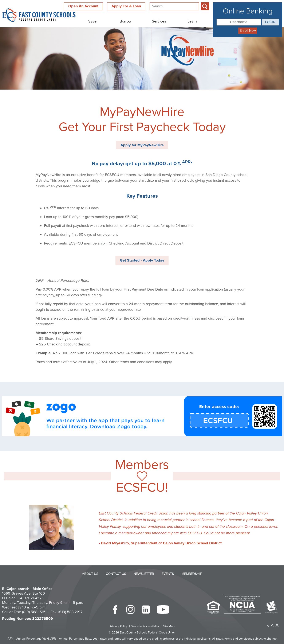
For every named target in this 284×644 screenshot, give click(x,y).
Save (92, 21)
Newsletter (144, 574)
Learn (192, 21)
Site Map (169, 626)
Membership (192, 574)
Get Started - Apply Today (142, 260)
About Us (90, 574)
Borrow (126, 21)
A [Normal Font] (272, 625)
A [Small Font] (268, 626)
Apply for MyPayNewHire (142, 145)
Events (168, 574)
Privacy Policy (119, 626)
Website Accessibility (145, 626)
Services (159, 21)
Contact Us (116, 574)
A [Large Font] (277, 625)
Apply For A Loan (126, 6)
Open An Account (83, 6)
